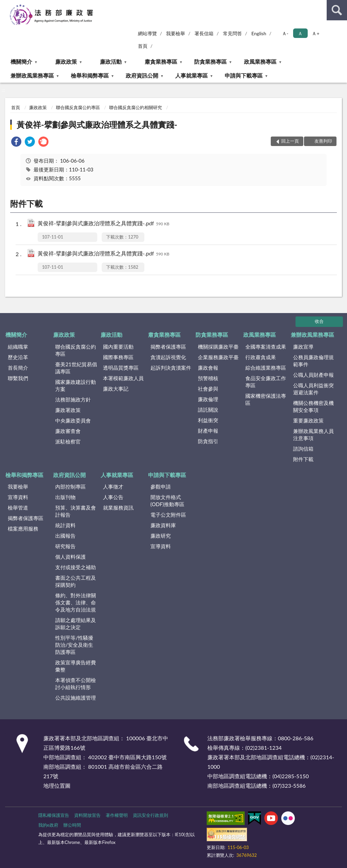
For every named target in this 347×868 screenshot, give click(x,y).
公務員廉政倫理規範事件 (313, 361)
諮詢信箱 (303, 449)
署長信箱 (204, 33)
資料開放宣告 (87, 815)
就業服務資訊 (118, 508)
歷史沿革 (18, 357)
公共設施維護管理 (76, 698)
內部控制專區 (70, 487)
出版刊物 (65, 497)
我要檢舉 (176, 33)
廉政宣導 (303, 347)
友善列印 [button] (323, 141)
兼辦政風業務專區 (32, 75)
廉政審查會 (68, 431)
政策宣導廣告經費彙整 (76, 666)
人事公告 (113, 497)
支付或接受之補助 (76, 567)
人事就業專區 (191, 75)
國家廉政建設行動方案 (76, 385)
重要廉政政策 (308, 420)
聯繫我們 (18, 378)
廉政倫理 (208, 399)
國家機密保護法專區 (266, 399)
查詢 (337, 10)
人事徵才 (113, 487)
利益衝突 (208, 420)
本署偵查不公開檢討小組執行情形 (76, 684)
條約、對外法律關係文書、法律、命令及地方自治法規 (76, 602)
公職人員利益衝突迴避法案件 (313, 389)
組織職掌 (18, 347)
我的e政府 (48, 825)
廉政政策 (66, 61)
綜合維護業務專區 (266, 368)
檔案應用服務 (23, 529)
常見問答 (232, 33)
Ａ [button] (300, 33)
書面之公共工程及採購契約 (76, 581)
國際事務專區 (118, 357)
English (259, 33)
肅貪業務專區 (161, 61)
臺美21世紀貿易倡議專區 (76, 368)
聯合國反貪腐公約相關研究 (136, 107)
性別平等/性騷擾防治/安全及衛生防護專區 (74, 645)
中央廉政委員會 (73, 420)
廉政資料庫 (163, 525)
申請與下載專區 (244, 75)
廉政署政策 (68, 410)
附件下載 (303, 459)
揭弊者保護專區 (168, 347)
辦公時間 (72, 825)
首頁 (143, 46)
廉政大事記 (116, 389)
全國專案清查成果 (266, 347)
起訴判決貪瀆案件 (171, 368)
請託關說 (208, 410)
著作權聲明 (117, 815)
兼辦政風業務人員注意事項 (313, 435)
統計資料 (65, 525)
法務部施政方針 (73, 399)
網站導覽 (147, 33)
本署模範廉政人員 (123, 378)
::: (5, 5)
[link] (16, 142)
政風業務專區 (260, 61)
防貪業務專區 (210, 61)
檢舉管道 (18, 508)
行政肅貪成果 (261, 357)
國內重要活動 (118, 347)
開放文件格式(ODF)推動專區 (167, 501)
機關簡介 (21, 61)
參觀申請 (161, 487)
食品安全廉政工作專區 (266, 382)
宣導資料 (18, 497)
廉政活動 (111, 61)
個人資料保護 (70, 557)
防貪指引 (208, 441)
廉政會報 (208, 368)
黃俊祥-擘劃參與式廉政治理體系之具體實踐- (97, 125)
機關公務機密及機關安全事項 (313, 406)
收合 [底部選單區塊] (319, 321)
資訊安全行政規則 (150, 815)
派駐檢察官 (68, 441)
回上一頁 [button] (290, 141)
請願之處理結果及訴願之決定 (76, 624)
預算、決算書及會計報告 (76, 511)
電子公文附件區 (168, 515)
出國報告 (65, 536)
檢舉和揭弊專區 (90, 75)
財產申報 (208, 431)
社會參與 (208, 389)
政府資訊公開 (142, 75)
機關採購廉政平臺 (218, 347)
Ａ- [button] (285, 33)
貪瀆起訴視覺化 (168, 357)
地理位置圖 (57, 786)
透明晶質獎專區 (121, 368)
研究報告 (65, 546)
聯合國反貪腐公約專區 (78, 107)
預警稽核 (208, 378)
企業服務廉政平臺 (218, 357)
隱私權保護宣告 (54, 815)
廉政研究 (161, 536)
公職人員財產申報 (313, 375)
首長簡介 (18, 368)
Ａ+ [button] (315, 33)
